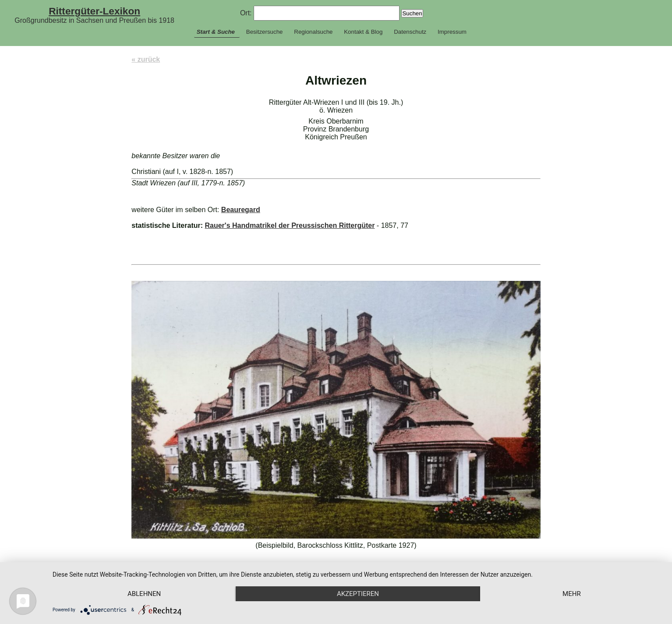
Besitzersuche (265, 32)
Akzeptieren (358, 594)
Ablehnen (144, 594)
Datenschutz (410, 32)
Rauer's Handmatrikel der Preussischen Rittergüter (290, 225)
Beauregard (241, 210)
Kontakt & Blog (363, 32)
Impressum (452, 32)
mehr (572, 594)
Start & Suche (216, 32)
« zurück (146, 59)
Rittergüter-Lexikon (94, 11)
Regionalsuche (313, 32)
